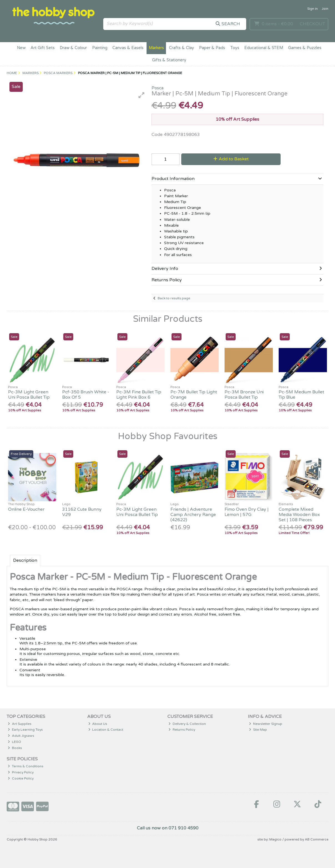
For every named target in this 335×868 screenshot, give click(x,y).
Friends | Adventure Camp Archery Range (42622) (193, 515)
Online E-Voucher (26, 509)
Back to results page (174, 298)
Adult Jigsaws (21, 736)
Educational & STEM (264, 48)
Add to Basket (231, 159)
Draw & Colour (73, 48)
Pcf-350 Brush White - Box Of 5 (86, 395)
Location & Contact (106, 730)
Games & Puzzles (305, 48)
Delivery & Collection (187, 724)
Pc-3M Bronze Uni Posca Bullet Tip (244, 395)
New (21, 48)
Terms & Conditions (26, 766)
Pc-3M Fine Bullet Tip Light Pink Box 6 (139, 395)
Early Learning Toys (25, 730)
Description (25, 560)
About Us (98, 724)
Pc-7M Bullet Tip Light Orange (194, 395)
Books (15, 748)
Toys (235, 48)
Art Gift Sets (43, 48)
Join (325, 9)
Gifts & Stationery (169, 60)
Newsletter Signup (266, 724)
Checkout (312, 24)
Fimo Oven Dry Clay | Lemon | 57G (247, 512)
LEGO (14, 742)
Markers (156, 48)
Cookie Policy (21, 778)
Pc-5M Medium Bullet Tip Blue (301, 395)
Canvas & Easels (128, 48)
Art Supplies (20, 724)
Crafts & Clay (182, 48)
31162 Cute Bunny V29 (82, 512)
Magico (275, 839)
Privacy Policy (21, 772)
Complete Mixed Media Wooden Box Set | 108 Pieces (299, 515)
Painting (100, 48)
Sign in (313, 9)
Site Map (258, 730)
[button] (142, 95)
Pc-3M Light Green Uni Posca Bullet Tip (29, 395)
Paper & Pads (212, 48)
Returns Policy (182, 730)
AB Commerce (317, 839)
